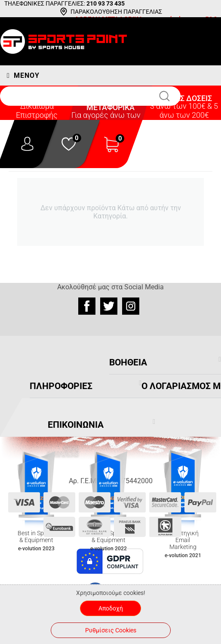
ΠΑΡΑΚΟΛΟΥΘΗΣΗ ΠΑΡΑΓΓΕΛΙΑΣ (116, 12)
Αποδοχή (111, 608)
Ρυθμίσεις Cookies (111, 630)
